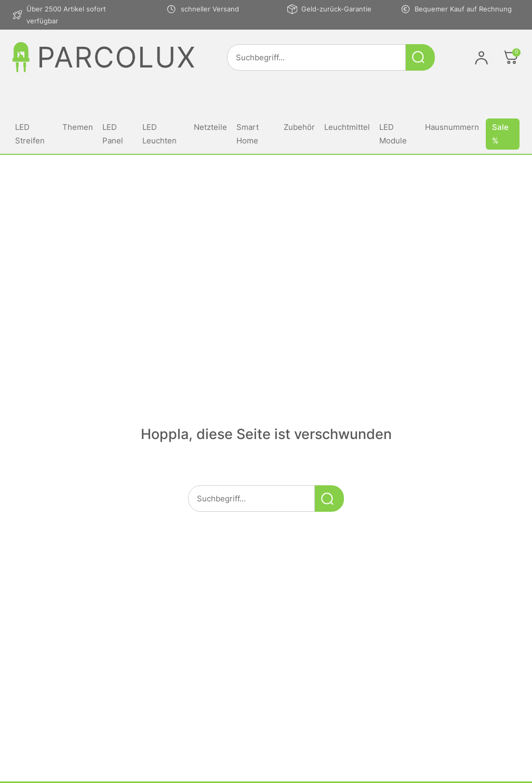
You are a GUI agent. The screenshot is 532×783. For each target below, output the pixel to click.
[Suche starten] (420, 57)
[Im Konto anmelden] (481, 57)
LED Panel (113, 134)
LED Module (393, 134)
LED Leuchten (159, 134)
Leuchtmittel (347, 127)
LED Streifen (30, 134)
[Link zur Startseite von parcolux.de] (103, 57)
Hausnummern (452, 127)
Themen (78, 127)
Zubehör (299, 127)
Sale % (500, 134)
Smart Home (248, 134)
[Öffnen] (511, 57)
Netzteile (210, 127)
